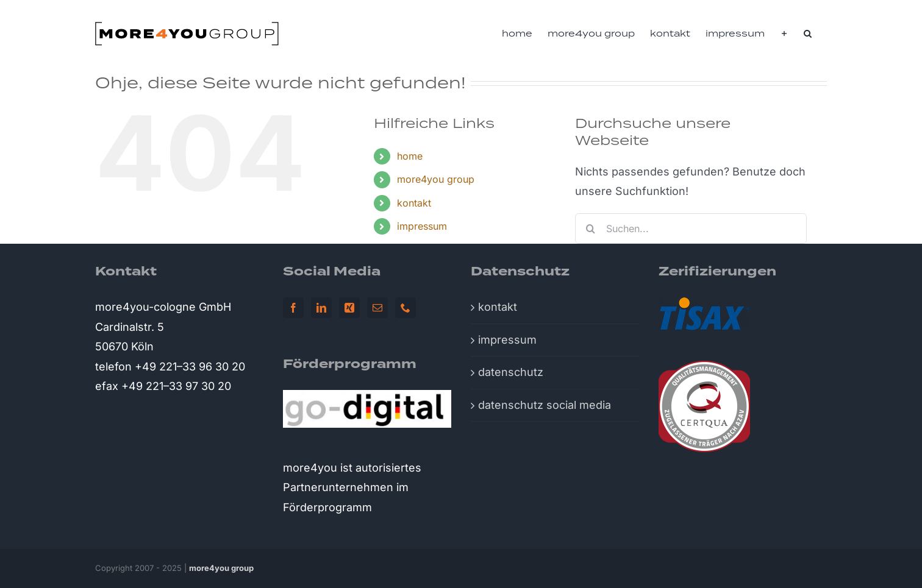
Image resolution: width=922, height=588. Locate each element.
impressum (422, 226)
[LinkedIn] (321, 308)
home (410, 156)
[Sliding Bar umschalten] (784, 34)
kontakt (414, 203)
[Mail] (377, 308)
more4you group (436, 179)
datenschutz (511, 372)
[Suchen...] (691, 228)
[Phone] (406, 308)
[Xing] (349, 308)
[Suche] (590, 228)
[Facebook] (293, 308)
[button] (808, 34)
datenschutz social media (545, 405)
